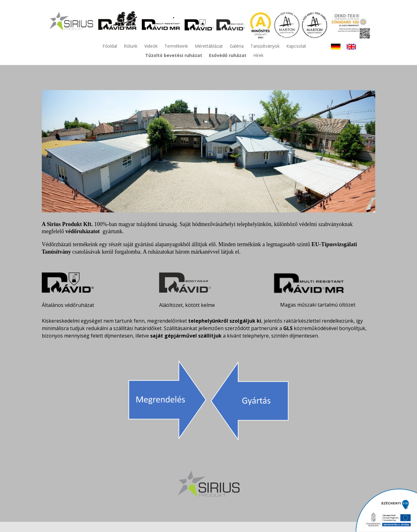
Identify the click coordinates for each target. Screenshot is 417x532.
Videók (151, 46)
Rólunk (131, 46)
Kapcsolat (296, 46)
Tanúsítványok (265, 46)
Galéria (237, 46)
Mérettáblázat (209, 46)
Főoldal (110, 46)
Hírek (258, 56)
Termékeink (176, 46)
